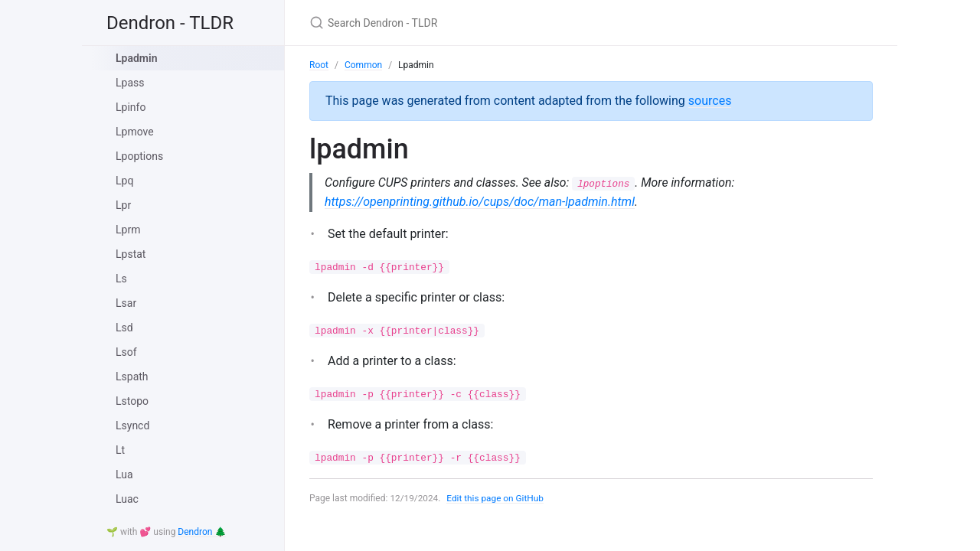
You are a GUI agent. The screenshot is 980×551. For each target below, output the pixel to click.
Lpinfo (131, 107)
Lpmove (135, 132)
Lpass (130, 83)
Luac (127, 499)
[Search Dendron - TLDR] (490, 23)
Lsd (124, 328)
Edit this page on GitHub (497, 499)
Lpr (123, 205)
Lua (124, 474)
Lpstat (131, 254)
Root (319, 65)
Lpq (124, 181)
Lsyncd (132, 425)
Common (363, 65)
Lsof (126, 352)
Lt (120, 450)
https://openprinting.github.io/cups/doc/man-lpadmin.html (480, 202)
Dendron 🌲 (202, 532)
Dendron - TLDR (170, 23)
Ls (121, 279)
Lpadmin (136, 58)
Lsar (126, 303)
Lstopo (132, 401)
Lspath (132, 377)
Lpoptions (139, 156)
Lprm (128, 230)
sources (710, 101)
